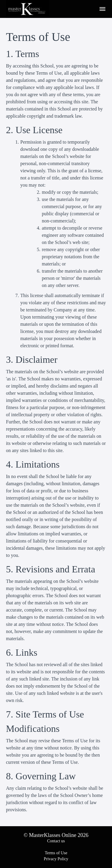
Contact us (56, 841)
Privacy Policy (56, 859)
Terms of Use (56, 853)
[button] (102, 9)
